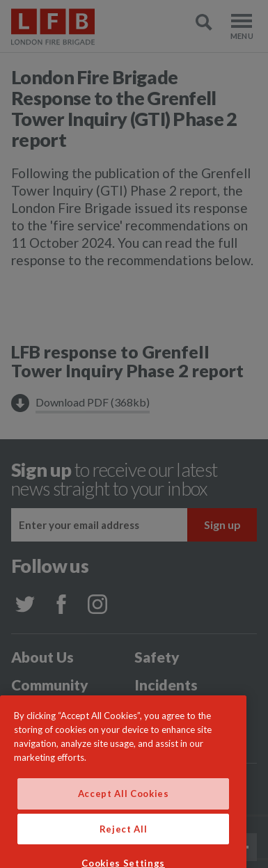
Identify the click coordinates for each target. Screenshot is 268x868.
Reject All (124, 844)
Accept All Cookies (124, 809)
